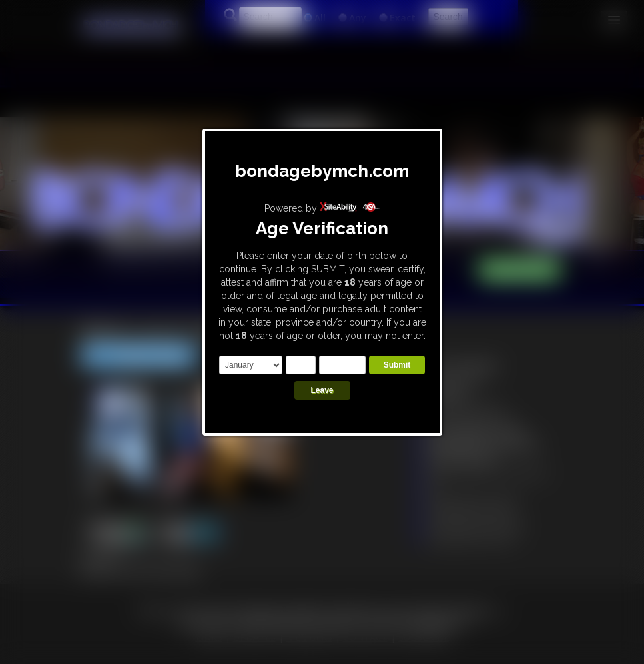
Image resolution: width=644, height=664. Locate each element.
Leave (322, 390)
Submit (397, 365)
